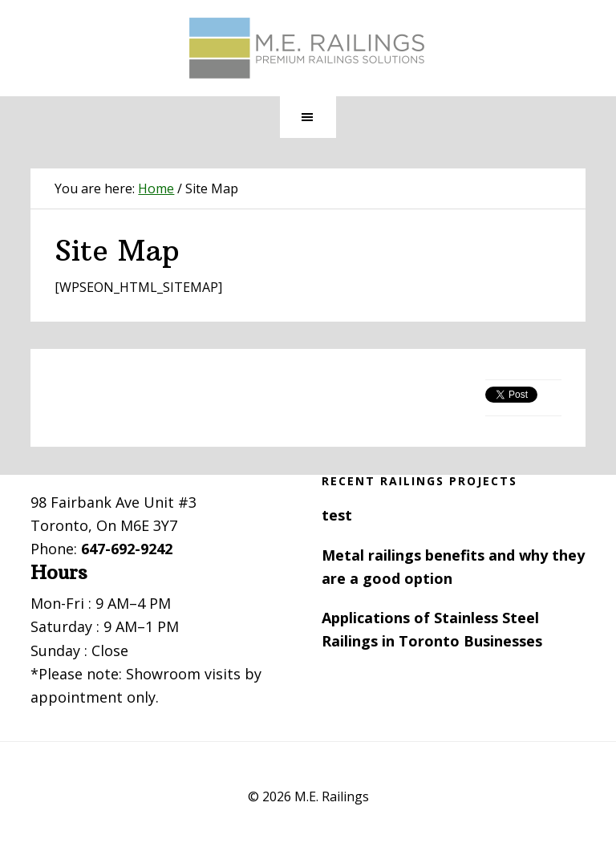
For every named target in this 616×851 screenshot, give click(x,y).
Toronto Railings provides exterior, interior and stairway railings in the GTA (308, 48)
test (337, 515)
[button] (308, 117)
